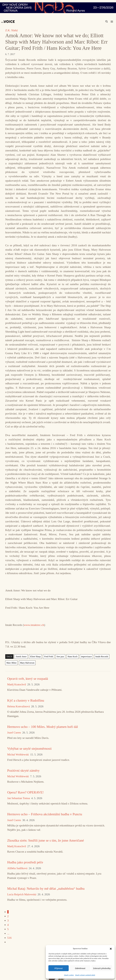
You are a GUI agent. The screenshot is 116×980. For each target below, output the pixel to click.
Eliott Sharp (34, 657)
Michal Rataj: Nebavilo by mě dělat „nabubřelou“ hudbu (46, 889)
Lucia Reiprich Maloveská (22, 894)
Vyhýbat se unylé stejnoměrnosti (29, 749)
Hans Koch (70, 657)
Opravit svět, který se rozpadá (28, 679)
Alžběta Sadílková (17, 868)
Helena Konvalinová (18, 706)
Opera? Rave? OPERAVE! (25, 792)
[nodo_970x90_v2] (58, 8)
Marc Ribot (11, 663)
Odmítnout (80, 968)
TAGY (9, 657)
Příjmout (58, 968)
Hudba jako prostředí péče (25, 862)
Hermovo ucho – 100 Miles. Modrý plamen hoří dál (43, 727)
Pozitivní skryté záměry (23, 771)
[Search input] (94, 21)
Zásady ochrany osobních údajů (85, 975)
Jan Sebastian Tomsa (19, 798)
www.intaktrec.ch (34, 625)
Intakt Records (99, 657)
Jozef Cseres (14, 733)
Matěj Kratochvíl (17, 685)
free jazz (58, 657)
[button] (111, 948)
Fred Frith (47, 657)
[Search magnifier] (107, 21)
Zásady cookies (69, 975)
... (8, 933)
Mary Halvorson (26, 663)
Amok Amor (21, 657)
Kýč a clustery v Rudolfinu (26, 700)
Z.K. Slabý (12, 30)
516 (9, 938)
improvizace (84, 657)
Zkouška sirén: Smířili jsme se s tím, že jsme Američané (46, 840)
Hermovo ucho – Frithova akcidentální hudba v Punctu (45, 814)
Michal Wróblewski (18, 755)
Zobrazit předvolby (102, 968)
